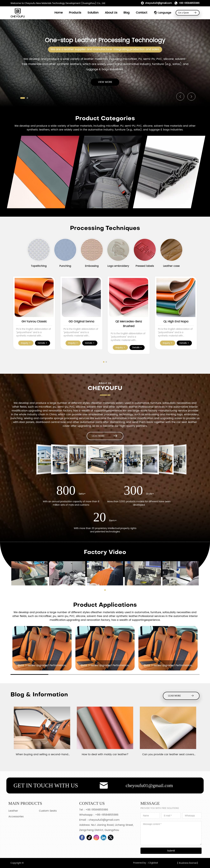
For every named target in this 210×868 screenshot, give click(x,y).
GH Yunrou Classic (34, 322)
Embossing (92, 266)
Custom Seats (48, 811)
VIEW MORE (105, 82)
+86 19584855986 (97, 810)
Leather (13, 811)
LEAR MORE (105, 436)
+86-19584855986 (187, 3)
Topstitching (39, 266)
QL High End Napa (176, 322)
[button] (23, 98)
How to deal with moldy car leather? (105, 754)
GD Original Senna (81, 322)
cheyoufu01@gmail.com (156, 3)
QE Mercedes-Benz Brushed (129, 324)
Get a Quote (188, 13)
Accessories (16, 817)
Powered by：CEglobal (145, 863)
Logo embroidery (118, 266)
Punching (65, 266)
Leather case (171, 266)
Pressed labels (145, 266)
